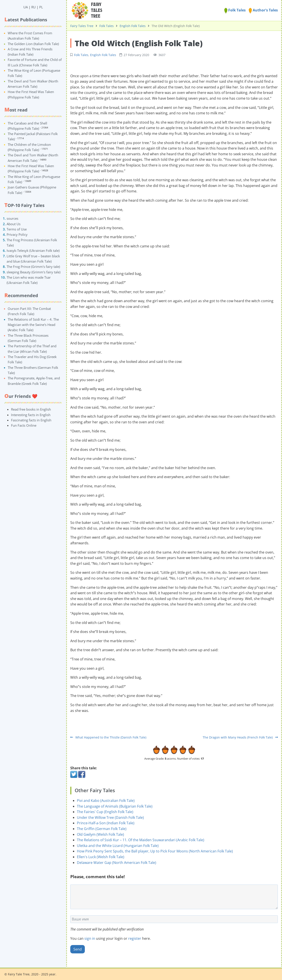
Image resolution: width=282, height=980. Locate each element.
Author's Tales (263, 10)
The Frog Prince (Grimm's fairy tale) (33, 267)
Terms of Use (17, 229)
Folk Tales (235, 10)
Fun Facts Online (24, 425)
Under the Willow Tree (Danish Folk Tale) (110, 817)
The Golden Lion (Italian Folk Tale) (33, 44)
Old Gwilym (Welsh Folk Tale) (100, 834)
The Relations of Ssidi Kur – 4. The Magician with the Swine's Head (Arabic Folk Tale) (33, 325)
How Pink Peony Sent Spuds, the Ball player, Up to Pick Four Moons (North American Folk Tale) (155, 851)
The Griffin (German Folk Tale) (102, 829)
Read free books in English (31, 409)
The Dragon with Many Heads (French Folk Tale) (240, 737)
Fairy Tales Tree (82, 26)
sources (12, 218)
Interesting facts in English (31, 415)
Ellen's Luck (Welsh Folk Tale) (101, 857)
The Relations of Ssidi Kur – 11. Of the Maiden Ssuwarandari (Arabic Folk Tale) (141, 840)
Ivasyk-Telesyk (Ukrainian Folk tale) (33, 250)
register (135, 938)
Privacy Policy (17, 234)
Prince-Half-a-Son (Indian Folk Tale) (106, 823)
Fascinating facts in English (31, 420)
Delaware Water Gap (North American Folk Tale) (117, 863)
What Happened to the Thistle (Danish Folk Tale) (108, 737)
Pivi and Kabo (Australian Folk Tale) (106, 801)
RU (33, 7)
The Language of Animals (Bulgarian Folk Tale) (115, 806)
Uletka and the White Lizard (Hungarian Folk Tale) (118, 846)
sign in (90, 938)
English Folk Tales (133, 26)
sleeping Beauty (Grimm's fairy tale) (33, 272)
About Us (14, 224)
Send (78, 949)
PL (41, 7)
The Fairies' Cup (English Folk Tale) (105, 812)
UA (26, 7)
